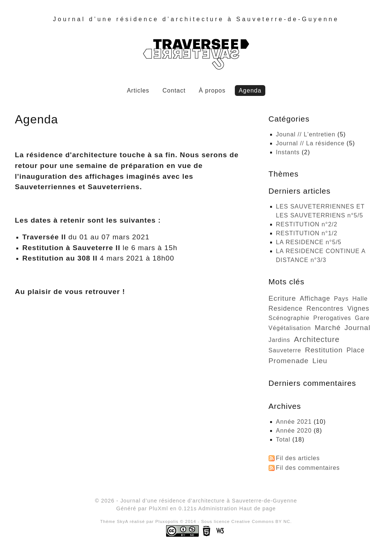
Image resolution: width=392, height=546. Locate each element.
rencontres (325, 308)
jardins (280, 340)
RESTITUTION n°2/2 (307, 224)
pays (341, 299)
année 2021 (294, 422)
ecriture (282, 298)
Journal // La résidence (310, 143)
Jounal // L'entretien (306, 134)
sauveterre (285, 350)
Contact (174, 91)
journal (357, 328)
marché (328, 328)
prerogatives (332, 318)
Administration (218, 508)
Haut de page (257, 508)
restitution (324, 350)
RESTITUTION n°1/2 (307, 233)
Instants (288, 152)
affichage (315, 298)
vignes (358, 308)
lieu (320, 361)
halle (360, 299)
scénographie (289, 318)
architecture (317, 339)
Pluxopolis (167, 521)
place (355, 350)
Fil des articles (298, 458)
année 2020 (294, 431)
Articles (138, 91)
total (284, 440)
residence (286, 308)
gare (362, 318)
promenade (289, 361)
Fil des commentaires (308, 468)
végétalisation (290, 328)
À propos (212, 91)
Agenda (250, 91)
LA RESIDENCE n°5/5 (309, 242)
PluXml (159, 508)
